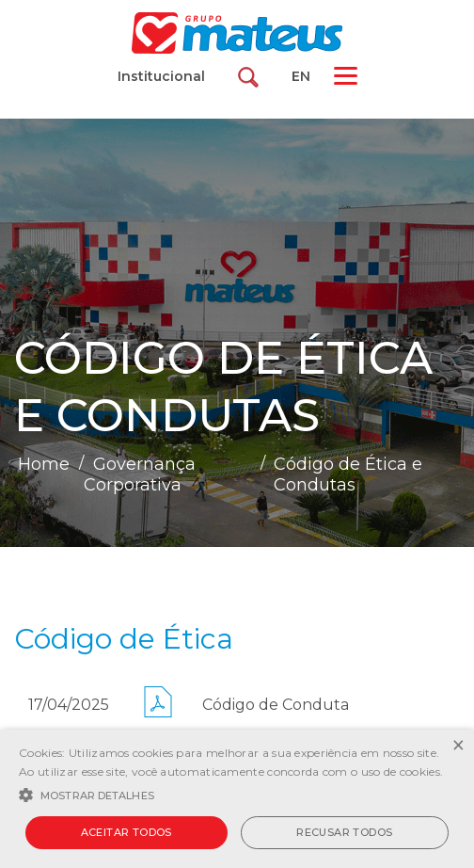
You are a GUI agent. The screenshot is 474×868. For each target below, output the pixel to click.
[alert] (237, 799)
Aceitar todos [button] (126, 832)
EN (301, 76)
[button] (237, 794)
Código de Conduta (276, 705)
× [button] (458, 746)
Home (44, 464)
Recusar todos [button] (344, 832)
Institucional (161, 76)
